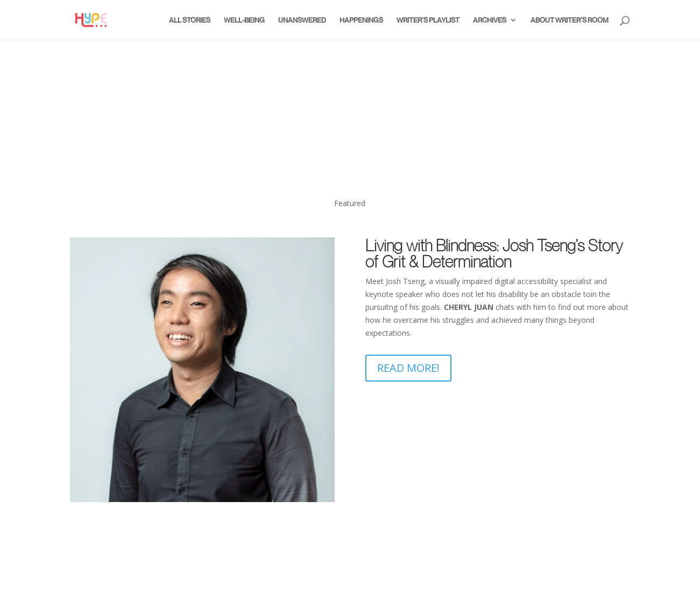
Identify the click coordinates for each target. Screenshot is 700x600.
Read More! (408, 368)
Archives (490, 20)
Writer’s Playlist (428, 20)
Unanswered (302, 20)
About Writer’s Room (570, 20)
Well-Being (244, 20)
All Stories (190, 20)
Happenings (361, 20)
